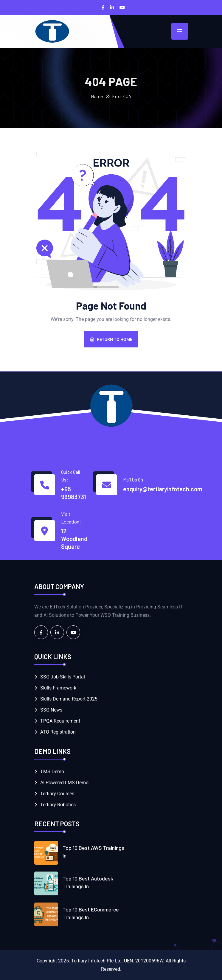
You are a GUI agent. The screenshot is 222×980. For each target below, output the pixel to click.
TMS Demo (52, 772)
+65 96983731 (74, 493)
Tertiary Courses (57, 794)
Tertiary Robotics (58, 805)
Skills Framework (58, 688)
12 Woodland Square (74, 539)
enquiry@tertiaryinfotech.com (163, 489)
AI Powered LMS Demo (64, 783)
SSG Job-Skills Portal (63, 677)
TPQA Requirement (60, 721)
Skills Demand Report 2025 (69, 699)
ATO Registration (58, 732)
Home (97, 96)
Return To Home (111, 339)
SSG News (51, 710)
